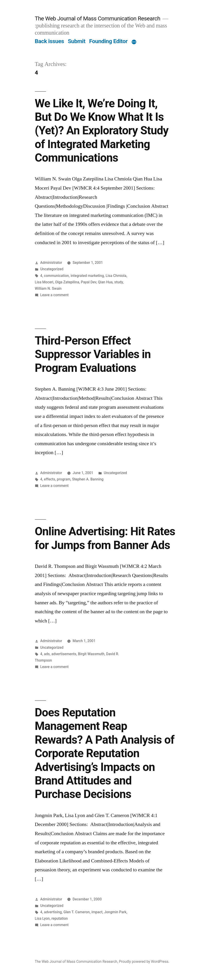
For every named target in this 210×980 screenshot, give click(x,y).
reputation (60, 918)
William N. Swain (48, 288)
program (64, 479)
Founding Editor (108, 41)
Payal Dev (89, 282)
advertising (53, 912)
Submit (76, 41)
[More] (134, 42)
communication (56, 276)
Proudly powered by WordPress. (144, 962)
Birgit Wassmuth (91, 654)
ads (47, 654)
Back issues (49, 41)
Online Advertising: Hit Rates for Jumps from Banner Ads (105, 538)
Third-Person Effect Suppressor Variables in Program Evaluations (93, 354)
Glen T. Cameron (77, 912)
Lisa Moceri (44, 282)
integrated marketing (87, 276)
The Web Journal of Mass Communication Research (98, 18)
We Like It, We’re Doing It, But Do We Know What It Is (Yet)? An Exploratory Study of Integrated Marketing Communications (102, 131)
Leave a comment (55, 295)
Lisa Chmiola (116, 276)
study (119, 282)
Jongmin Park (115, 912)
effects (50, 479)
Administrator (51, 263)
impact (97, 912)
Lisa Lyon (42, 918)
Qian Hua (105, 282)
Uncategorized (52, 269)
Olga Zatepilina (67, 282)
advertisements (64, 654)
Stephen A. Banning (88, 479)
